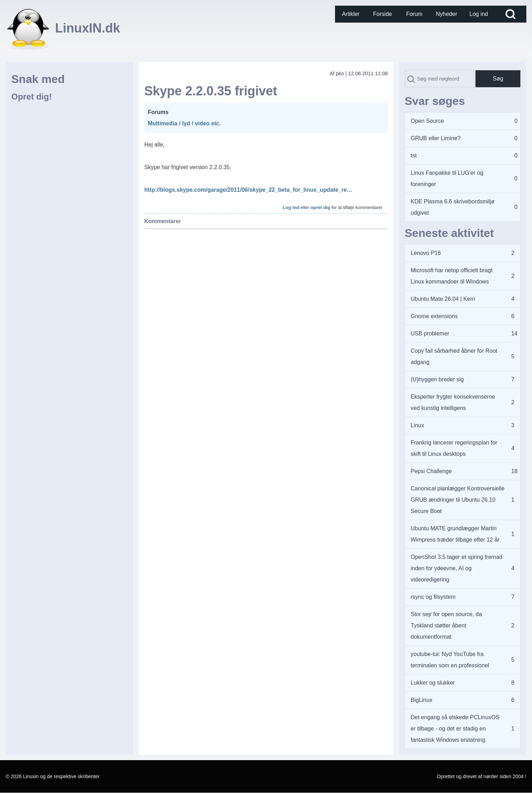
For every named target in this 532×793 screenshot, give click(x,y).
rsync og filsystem (433, 597)
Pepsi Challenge (431, 471)
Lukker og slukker (433, 683)
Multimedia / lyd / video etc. (184, 123)
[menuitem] (351, 14)
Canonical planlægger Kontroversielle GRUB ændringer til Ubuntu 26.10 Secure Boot (458, 500)
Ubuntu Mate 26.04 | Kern (443, 299)
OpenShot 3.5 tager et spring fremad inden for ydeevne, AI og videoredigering (456, 568)
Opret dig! (32, 97)
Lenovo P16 (426, 253)
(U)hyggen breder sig (437, 379)
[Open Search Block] (510, 14)
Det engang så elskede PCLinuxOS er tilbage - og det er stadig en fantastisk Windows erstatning (455, 729)
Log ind (291, 207)
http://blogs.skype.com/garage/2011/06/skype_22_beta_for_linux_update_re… (249, 190)
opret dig (321, 207)
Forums (158, 112)
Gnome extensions (434, 316)
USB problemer (430, 333)
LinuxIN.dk (88, 28)
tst (414, 156)
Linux (417, 425)
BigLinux (421, 700)
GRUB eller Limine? (435, 138)
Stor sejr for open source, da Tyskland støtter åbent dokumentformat (446, 625)
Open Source (427, 121)
